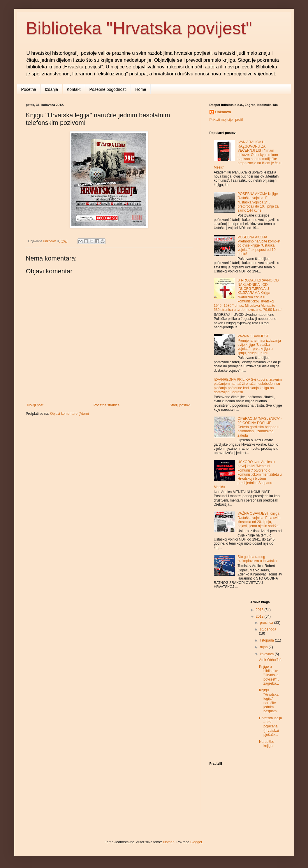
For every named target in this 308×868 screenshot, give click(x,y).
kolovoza (267, 654)
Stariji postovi (180, 405)
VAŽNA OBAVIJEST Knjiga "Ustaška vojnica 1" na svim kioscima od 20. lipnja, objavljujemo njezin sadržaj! (259, 520)
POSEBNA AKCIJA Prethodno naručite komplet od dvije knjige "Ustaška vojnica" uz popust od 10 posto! (259, 246)
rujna (264, 647)
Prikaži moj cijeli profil (226, 120)
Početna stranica (107, 405)
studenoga (268, 629)
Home (141, 89)
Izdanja (51, 89)
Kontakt (74, 89)
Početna (29, 89)
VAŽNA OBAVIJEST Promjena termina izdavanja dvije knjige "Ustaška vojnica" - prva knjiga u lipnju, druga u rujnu (259, 345)
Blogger (196, 842)
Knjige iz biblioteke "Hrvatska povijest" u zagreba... (269, 675)
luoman (169, 842)
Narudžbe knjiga (267, 744)
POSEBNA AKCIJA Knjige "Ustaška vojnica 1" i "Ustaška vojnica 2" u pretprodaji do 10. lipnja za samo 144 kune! (258, 202)
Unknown (223, 112)
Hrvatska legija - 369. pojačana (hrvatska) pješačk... (271, 727)
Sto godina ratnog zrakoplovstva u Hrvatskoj (257, 559)
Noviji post (35, 405)
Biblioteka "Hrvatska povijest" (139, 28)
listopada (267, 640)
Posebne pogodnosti (108, 89)
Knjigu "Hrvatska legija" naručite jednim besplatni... (270, 701)
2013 (260, 610)
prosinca (267, 623)
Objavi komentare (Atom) (69, 414)
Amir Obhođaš (270, 660)
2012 (260, 617)
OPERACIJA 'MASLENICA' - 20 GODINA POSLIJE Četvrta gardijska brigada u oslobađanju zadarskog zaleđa (260, 427)
